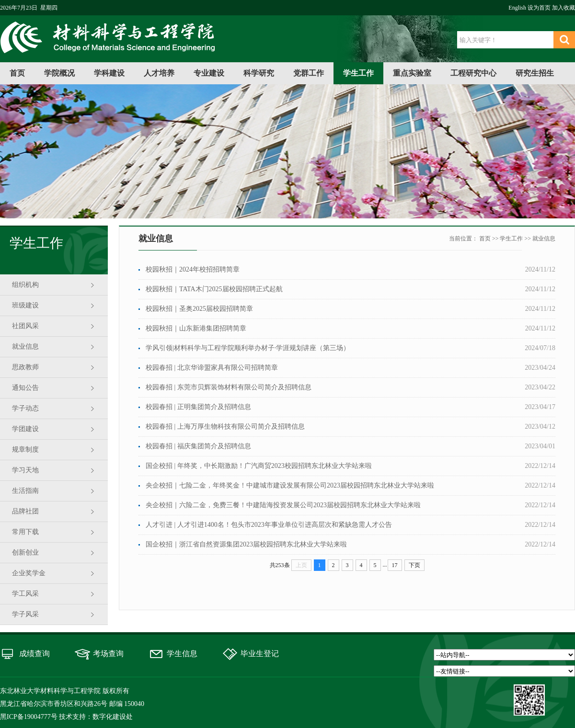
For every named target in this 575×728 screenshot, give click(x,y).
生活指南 (25, 491)
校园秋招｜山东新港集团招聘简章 (196, 328)
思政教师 (25, 367)
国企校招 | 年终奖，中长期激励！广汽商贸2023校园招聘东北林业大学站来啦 (259, 466)
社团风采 (25, 326)
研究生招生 (535, 73)
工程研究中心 (473, 73)
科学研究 (259, 73)
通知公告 (25, 388)
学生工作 (358, 73)
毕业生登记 (260, 654)
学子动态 (25, 408)
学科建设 (109, 73)
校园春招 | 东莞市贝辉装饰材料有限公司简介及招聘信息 (229, 387)
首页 (17, 73)
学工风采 (25, 594)
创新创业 (25, 552)
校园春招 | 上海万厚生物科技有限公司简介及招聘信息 (225, 427)
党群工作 (309, 73)
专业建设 (209, 73)
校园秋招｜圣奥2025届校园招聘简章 (199, 309)
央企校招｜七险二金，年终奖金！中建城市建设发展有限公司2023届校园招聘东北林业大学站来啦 (290, 485)
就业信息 (25, 347)
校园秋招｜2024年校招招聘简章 (193, 269)
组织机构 (25, 285)
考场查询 (108, 654)
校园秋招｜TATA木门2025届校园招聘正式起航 (214, 289)
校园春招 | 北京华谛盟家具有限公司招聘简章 (212, 368)
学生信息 (182, 654)
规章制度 (25, 449)
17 (395, 565)
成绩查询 (34, 654)
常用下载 (25, 532)
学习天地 (25, 470)
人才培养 (159, 73)
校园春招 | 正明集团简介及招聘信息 (198, 407)
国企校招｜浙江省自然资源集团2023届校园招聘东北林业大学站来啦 (246, 544)
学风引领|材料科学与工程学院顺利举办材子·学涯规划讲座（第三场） (248, 348)
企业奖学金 (29, 573)
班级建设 (25, 305)
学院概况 (59, 73)
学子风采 (25, 614)
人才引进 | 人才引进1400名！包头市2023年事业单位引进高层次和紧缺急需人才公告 (269, 525)
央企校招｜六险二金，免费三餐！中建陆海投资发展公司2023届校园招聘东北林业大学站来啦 (283, 505)
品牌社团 (25, 511)
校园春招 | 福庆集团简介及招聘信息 (198, 446)
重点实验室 (412, 73)
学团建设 (25, 429)
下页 (414, 565)
